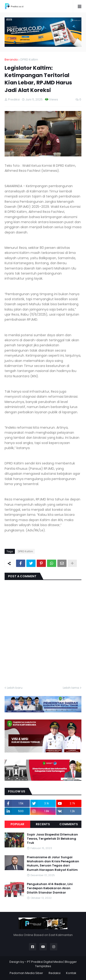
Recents (43, 824)
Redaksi (55, 973)
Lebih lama (71, 688)
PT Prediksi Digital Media (45, 962)
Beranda (11, 60)
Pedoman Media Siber (26, 973)
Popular (17, 824)
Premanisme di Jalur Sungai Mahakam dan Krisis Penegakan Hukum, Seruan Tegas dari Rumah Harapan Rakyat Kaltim (53, 864)
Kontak (71, 973)
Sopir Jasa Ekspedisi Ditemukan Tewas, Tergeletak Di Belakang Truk (52, 839)
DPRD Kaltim (29, 60)
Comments (69, 824)
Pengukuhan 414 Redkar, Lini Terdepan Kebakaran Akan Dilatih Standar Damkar (50, 888)
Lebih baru (15, 688)
